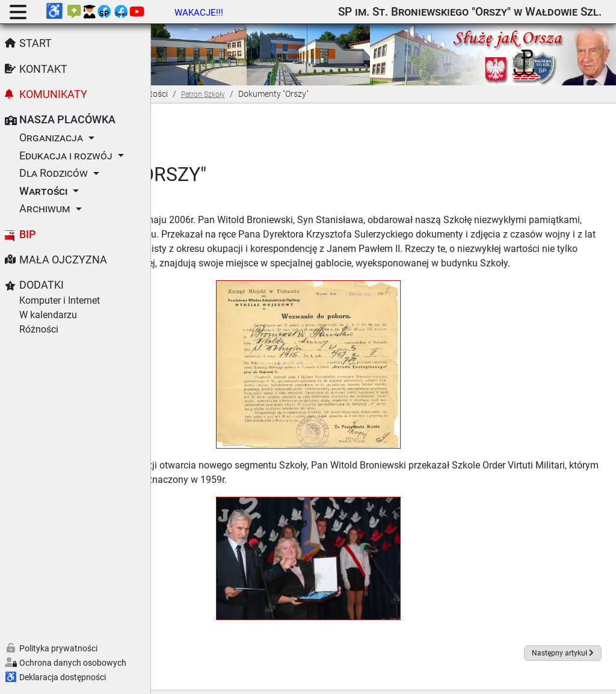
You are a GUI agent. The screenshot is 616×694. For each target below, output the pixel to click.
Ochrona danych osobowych (73, 663)
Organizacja (51, 138)
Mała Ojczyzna (63, 260)
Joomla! (242, 678)
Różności (39, 329)
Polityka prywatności (58, 648)
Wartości (43, 191)
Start (35, 43)
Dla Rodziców (54, 173)
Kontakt (43, 69)
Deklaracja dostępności (63, 677)
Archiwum (45, 209)
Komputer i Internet (60, 300)
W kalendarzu (48, 315)
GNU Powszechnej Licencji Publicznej (481, 678)
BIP (28, 235)
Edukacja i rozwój (66, 156)
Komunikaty (53, 94)
